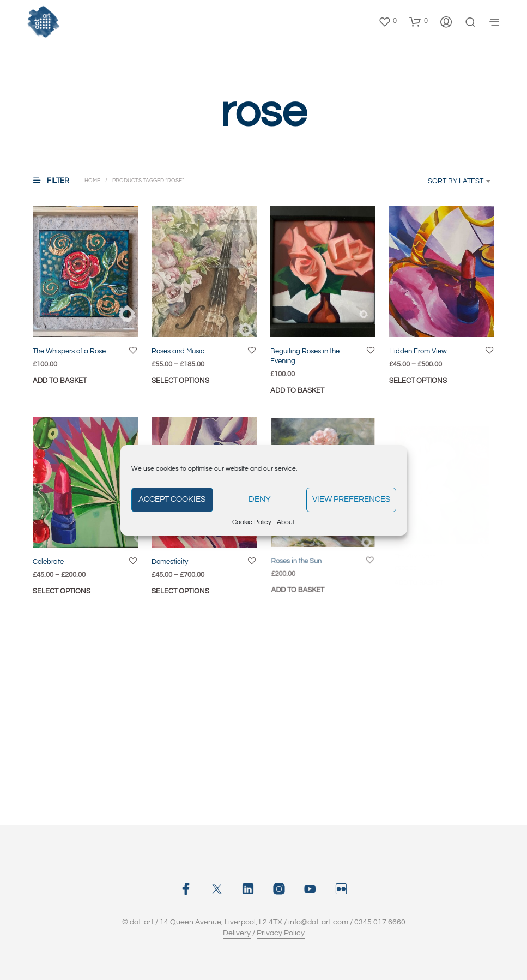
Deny (260, 499)
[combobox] (443, 181)
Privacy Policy (281, 933)
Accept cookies (172, 499)
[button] (387, 21)
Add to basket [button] (60, 380)
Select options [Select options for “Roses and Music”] (180, 380)
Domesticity (172, 558)
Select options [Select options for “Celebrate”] (62, 591)
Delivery (237, 933)
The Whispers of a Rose (69, 351)
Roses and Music (178, 351)
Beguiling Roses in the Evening (305, 356)
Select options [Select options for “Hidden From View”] (418, 380)
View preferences (351, 499)
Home (92, 181)
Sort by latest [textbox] (456, 181)
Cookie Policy (252, 522)
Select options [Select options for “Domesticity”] (182, 586)
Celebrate (48, 561)
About (286, 522)
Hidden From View (418, 351)
